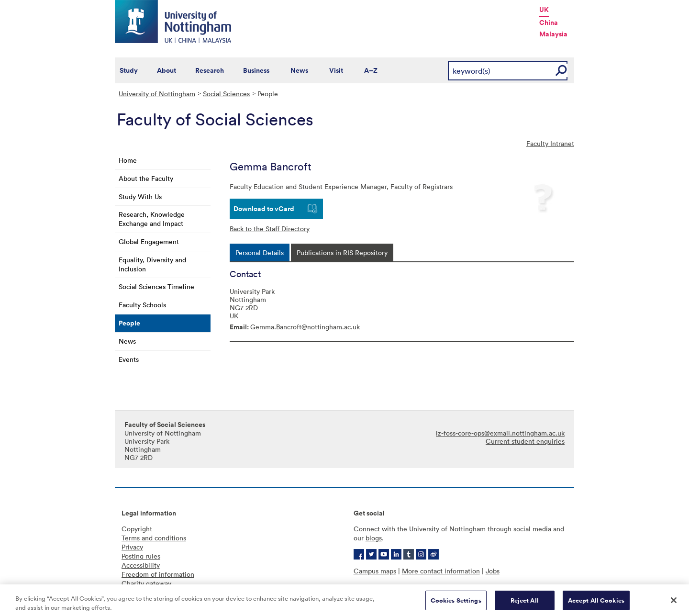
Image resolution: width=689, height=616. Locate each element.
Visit (336, 70)
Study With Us (140, 196)
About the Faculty (146, 178)
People (129, 323)
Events (129, 359)
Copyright (137, 529)
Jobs (493, 571)
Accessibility (141, 565)
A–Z (371, 70)
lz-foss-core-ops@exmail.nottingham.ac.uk (500, 433)
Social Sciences (226, 94)
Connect (367, 529)
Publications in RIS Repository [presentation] (342, 252)
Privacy (132, 547)
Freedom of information (158, 574)
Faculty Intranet (550, 143)
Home (128, 160)
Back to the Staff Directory (270, 229)
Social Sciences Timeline (156, 286)
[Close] (674, 603)
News (299, 70)
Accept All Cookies (596, 603)
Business (256, 70)
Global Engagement (149, 241)
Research (210, 70)
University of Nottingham (157, 94)
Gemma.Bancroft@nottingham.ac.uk (305, 327)
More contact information (441, 571)
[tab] (260, 252)
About (167, 70)
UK (544, 10)
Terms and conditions (154, 538)
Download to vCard (264, 209)
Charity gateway (146, 583)
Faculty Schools (142, 305)
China (549, 22)
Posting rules (141, 556)
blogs (374, 538)
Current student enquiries (525, 441)
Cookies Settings (456, 603)
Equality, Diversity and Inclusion (152, 264)
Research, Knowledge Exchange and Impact (152, 219)
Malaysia (553, 34)
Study (129, 70)
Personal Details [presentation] (260, 252)
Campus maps (375, 571)
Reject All (525, 603)
